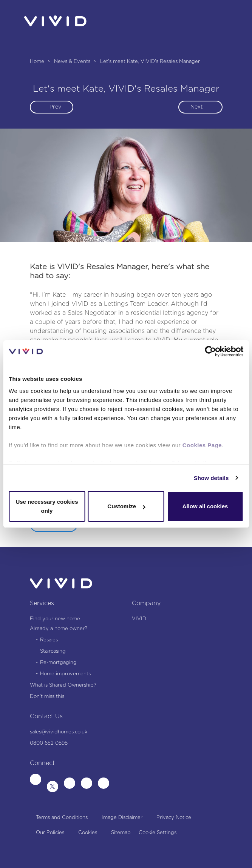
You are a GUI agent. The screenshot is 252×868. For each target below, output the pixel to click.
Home (38, 62)
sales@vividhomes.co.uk (59, 732)
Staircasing (53, 651)
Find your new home (55, 619)
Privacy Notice (174, 818)
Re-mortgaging (58, 663)
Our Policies (50, 833)
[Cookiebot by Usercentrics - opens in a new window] (210, 351)
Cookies (88, 833)
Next (197, 107)
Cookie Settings (158, 833)
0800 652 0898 (49, 743)
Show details (211, 478)
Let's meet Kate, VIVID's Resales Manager (150, 62)
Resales (49, 640)
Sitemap (121, 833)
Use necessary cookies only (47, 506)
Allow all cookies (205, 506)
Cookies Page (202, 445)
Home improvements (65, 674)
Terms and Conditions (62, 818)
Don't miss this (47, 697)
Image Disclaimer (122, 818)
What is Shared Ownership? (63, 685)
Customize (126, 506)
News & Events (73, 62)
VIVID (139, 619)
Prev (55, 107)
